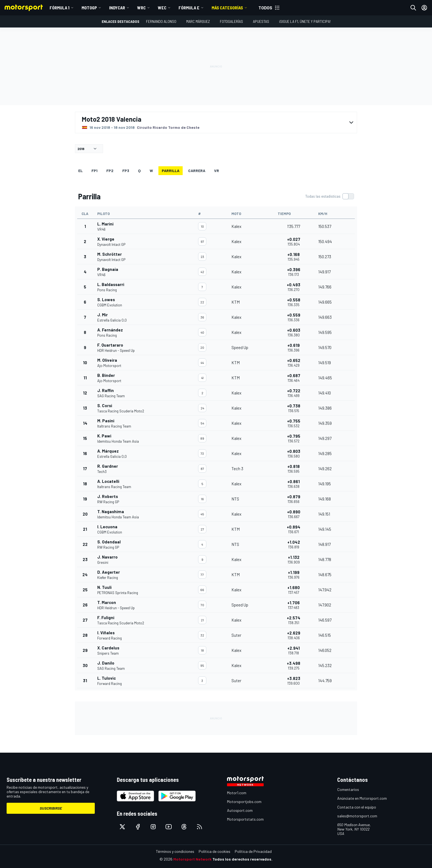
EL (80, 171)
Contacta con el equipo (357, 807)
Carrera (197, 171)
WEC (162, 8)
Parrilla (171, 171)
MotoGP (89, 8)
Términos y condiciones (175, 851)
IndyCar (117, 8)
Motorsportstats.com (245, 819)
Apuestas (261, 21)
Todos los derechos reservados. (242, 859)
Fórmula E (189, 8)
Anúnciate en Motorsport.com (362, 798)
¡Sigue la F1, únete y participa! (305, 21)
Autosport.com (240, 810)
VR (217, 171)
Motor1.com (237, 793)
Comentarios (348, 789)
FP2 (110, 171)
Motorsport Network (192, 859)
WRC (141, 8)
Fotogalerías (231, 21)
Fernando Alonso (161, 21)
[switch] (330, 196)
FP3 (126, 171)
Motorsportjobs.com (244, 802)
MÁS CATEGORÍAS (227, 8)
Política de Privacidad (253, 851)
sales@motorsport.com (357, 816)
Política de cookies (214, 851)
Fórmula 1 (60, 8)
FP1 (94, 171)
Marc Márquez (198, 21)
